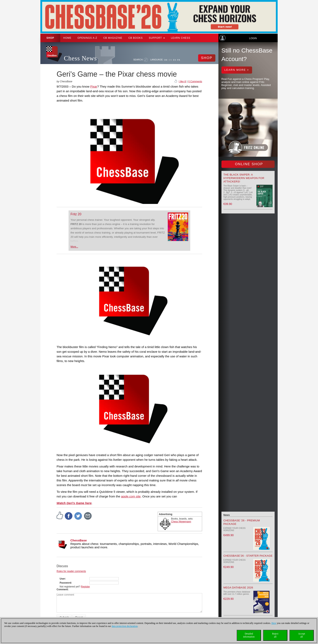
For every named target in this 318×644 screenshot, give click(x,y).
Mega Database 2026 (238, 588)
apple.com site (131, 496)
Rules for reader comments (71, 571)
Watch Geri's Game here (74, 503)
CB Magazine (113, 38)
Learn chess (181, 38)
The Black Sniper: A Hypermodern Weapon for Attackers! (244, 178)
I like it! (182, 81)
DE (166, 60)
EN (170, 60)
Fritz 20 (76, 214)
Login (253, 38)
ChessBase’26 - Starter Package (248, 556)
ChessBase (79, 540)
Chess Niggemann (181, 522)
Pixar (94, 86)
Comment (62, 589)
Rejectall (275, 635)
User (62, 579)
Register (85, 587)
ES (175, 60)
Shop (50, 38)
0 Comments (195, 81)
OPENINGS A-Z (87, 38)
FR (179, 60)
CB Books (136, 38)
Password (65, 583)
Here (274, 623)
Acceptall (302, 635)
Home (67, 38)
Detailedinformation (249, 635)
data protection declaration (125, 626)
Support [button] (157, 38)
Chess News (80, 58)
